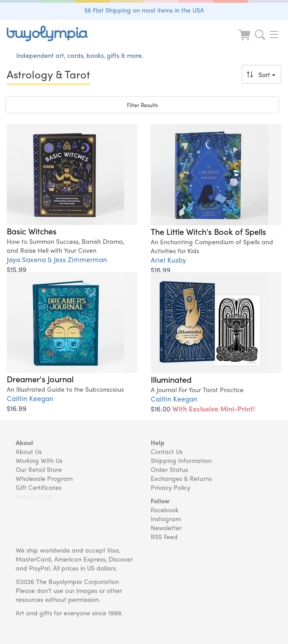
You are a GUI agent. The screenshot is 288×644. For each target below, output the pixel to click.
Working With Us (39, 460)
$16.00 (203, 408)
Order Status (169, 469)
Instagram (166, 519)
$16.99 (161, 270)
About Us (29, 451)
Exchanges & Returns (181, 478)
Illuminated (171, 379)
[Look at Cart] (245, 41)
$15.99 (17, 269)
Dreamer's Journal (40, 379)
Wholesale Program (44, 478)
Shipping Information (181, 460)
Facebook (165, 510)
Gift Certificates (39, 487)
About (24, 442)
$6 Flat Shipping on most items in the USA (144, 10)
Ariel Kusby (168, 260)
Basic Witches (32, 231)
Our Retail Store (39, 469)
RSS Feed (164, 536)
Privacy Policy (170, 487)
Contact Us (167, 451)
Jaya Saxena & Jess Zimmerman (57, 259)
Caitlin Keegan (30, 398)
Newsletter (166, 527)
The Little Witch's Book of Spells (208, 231)
